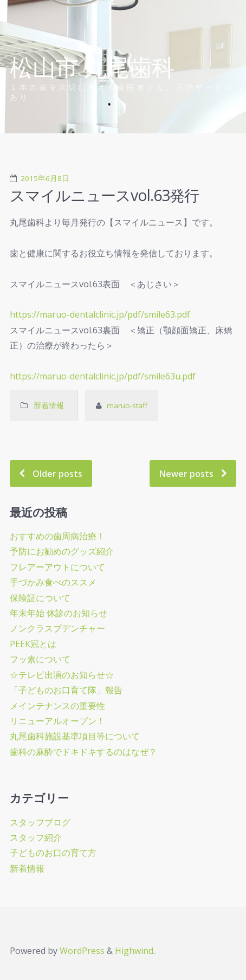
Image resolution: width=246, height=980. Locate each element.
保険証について (40, 598)
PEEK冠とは (33, 644)
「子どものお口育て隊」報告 (66, 690)
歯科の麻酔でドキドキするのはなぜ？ (83, 752)
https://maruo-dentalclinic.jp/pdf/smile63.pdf (100, 314)
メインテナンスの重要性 (57, 706)
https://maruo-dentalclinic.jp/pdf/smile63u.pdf (103, 376)
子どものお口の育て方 (53, 853)
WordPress (82, 951)
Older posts (57, 473)
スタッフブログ (40, 822)
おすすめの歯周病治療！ (57, 536)
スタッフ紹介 (36, 837)
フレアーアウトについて (57, 567)
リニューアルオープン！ (57, 721)
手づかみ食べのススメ (53, 582)
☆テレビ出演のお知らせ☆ (62, 675)
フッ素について (40, 659)
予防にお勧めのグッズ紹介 (62, 551)
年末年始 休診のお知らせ (59, 613)
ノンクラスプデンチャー (57, 628)
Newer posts (186, 473)
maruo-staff (127, 405)
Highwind (134, 951)
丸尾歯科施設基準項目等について (75, 736)
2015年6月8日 (45, 178)
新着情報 (50, 405)
